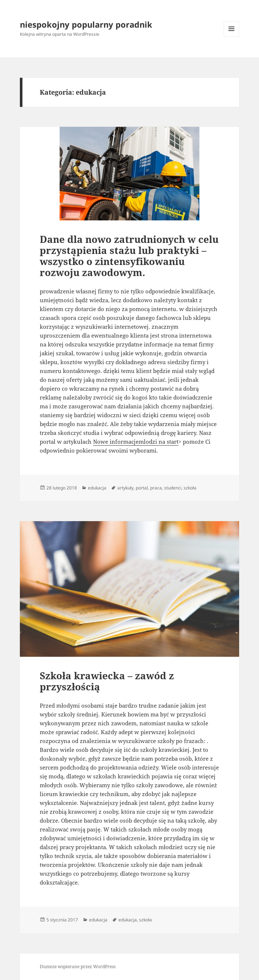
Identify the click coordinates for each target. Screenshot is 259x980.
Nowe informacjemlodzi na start (136, 442)
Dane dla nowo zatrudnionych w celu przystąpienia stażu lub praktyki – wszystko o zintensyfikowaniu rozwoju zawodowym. (129, 256)
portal (142, 488)
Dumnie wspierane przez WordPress (78, 967)
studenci (173, 488)
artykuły (125, 488)
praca (156, 488)
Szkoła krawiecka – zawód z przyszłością (107, 681)
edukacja (97, 488)
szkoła (190, 488)
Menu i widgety (232, 36)
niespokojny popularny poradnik (86, 24)
